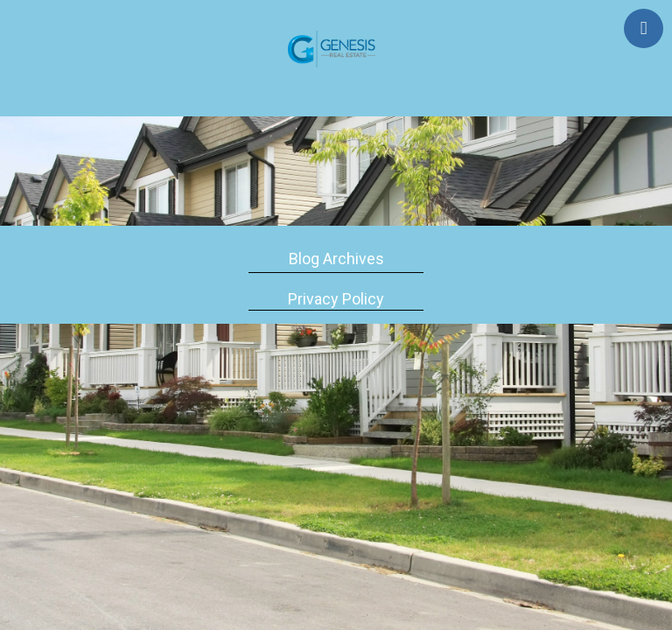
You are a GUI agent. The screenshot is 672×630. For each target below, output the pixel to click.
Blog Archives (336, 259)
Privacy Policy (336, 299)
